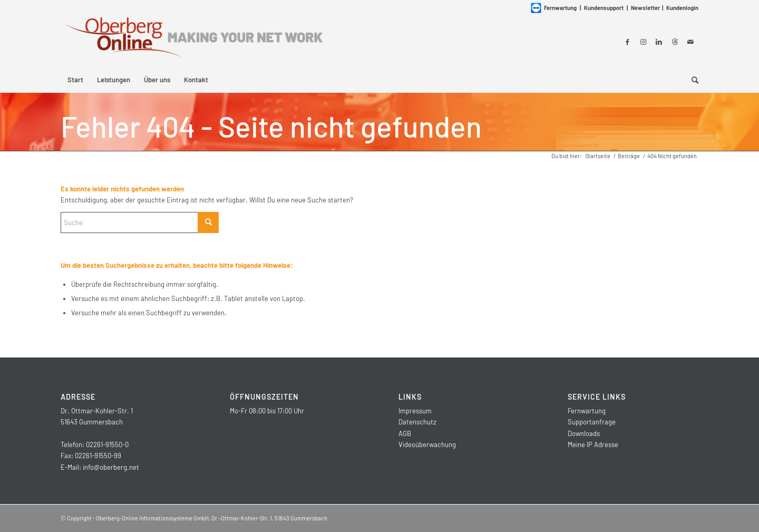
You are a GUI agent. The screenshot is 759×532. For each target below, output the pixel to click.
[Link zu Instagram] (643, 42)
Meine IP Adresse (593, 444)
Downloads (584, 433)
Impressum (415, 411)
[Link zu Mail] (690, 42)
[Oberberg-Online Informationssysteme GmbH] (192, 41)
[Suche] (692, 80)
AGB (405, 433)
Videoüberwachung (427, 444)
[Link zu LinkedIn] (659, 42)
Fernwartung (587, 411)
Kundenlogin (682, 8)
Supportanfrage (592, 422)
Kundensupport (604, 8)
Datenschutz (417, 422)
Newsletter (645, 8)
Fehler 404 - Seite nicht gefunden (271, 126)
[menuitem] (75, 80)
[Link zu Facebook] (627, 42)
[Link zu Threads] (675, 42)
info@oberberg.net (111, 467)
